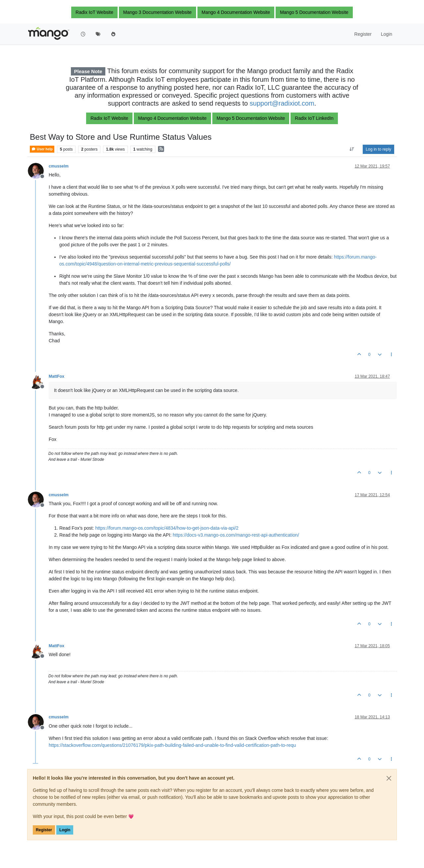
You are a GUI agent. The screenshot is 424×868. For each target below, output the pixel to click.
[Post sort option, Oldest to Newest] (352, 149)
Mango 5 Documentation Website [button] (314, 12)
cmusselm (59, 166)
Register (44, 830)
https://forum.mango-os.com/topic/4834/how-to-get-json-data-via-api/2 (167, 528)
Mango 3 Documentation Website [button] (158, 12)
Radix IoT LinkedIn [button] (314, 118)
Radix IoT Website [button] (94, 12)
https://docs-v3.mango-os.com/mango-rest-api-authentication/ (236, 535)
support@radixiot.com (282, 103)
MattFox (56, 376)
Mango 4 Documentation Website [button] (236, 12)
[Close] (389, 778)
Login (65, 830)
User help (42, 149)
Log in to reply (378, 149)
